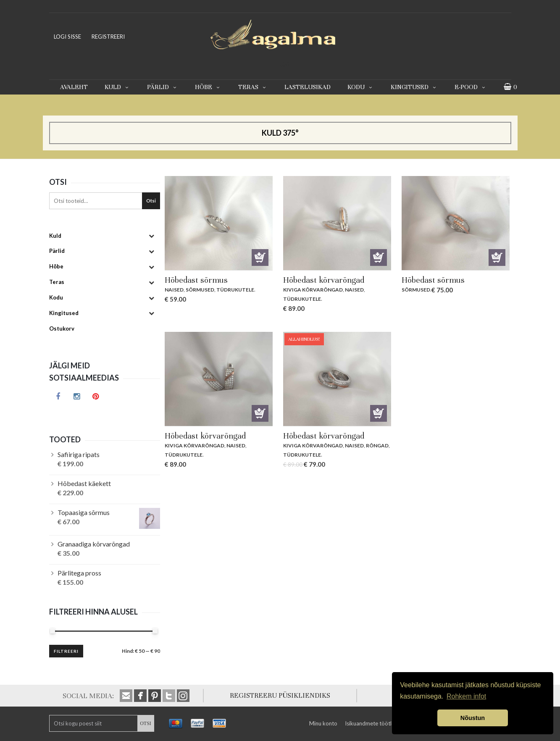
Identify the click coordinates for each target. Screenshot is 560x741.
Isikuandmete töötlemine (376, 723)
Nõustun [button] (473, 718)
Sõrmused (200, 290)
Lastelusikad (308, 87)
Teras (253, 87)
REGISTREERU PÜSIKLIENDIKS (280, 695)
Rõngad (377, 445)
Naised (174, 290)
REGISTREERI (108, 37)
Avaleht (74, 87)
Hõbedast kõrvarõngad (324, 280)
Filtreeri (66, 651)
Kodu (361, 87)
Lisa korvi (379, 258)
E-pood (471, 87)
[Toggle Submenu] (152, 236)
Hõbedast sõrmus (196, 280)
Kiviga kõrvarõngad (313, 290)
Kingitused (414, 87)
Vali (260, 258)
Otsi (151, 201)
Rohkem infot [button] (466, 696)
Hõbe (208, 87)
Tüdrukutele (235, 290)
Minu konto (323, 723)
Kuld (117, 87)
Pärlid (163, 87)
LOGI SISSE (67, 37)
